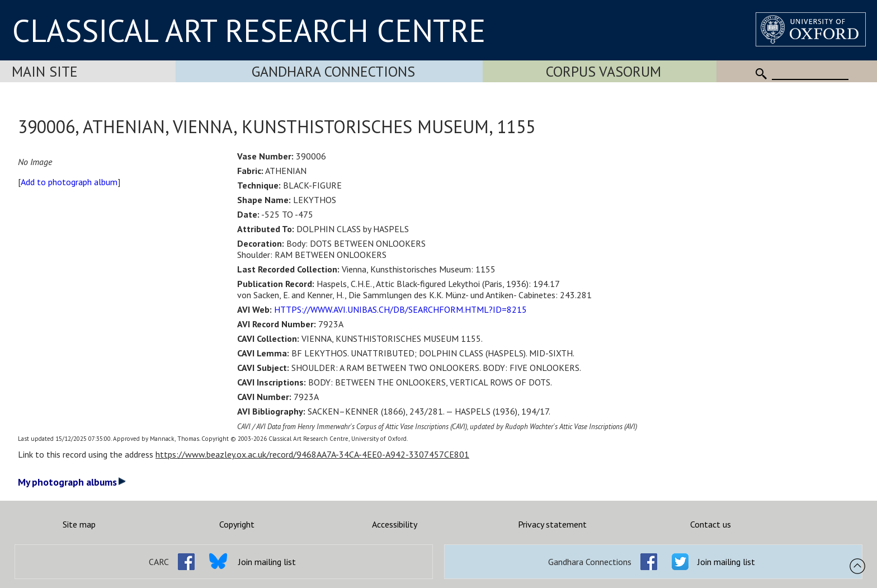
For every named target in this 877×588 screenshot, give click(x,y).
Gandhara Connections (333, 71)
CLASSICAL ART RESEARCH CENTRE (249, 30)
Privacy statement (552, 524)
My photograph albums (72, 482)
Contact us (711, 524)
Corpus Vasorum (603, 71)
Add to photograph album (69, 182)
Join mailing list (267, 562)
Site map (79, 524)
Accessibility (395, 524)
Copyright (237, 524)
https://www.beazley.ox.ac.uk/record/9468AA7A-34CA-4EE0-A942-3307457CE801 (312, 454)
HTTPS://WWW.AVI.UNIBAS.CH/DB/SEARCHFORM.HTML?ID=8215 (400, 309)
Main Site (45, 71)
